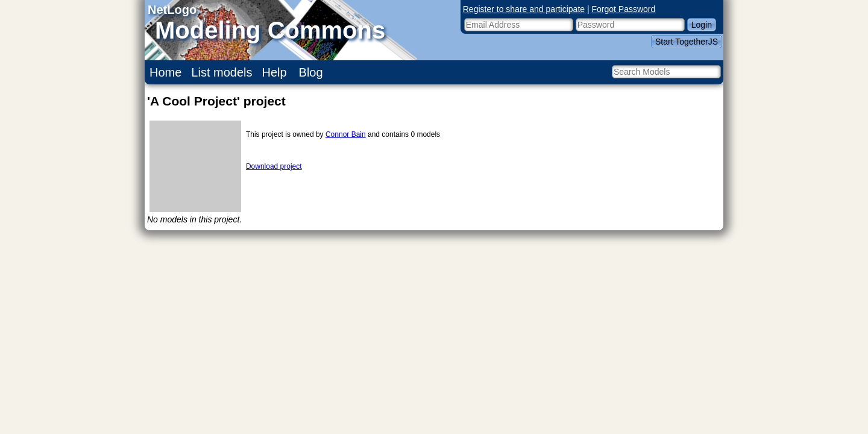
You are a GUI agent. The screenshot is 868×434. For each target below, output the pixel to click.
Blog (311, 72)
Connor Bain (346, 134)
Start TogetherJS (687, 42)
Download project (274, 166)
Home (165, 72)
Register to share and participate (524, 9)
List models (222, 72)
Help (275, 72)
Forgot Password (624, 9)
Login (702, 25)
